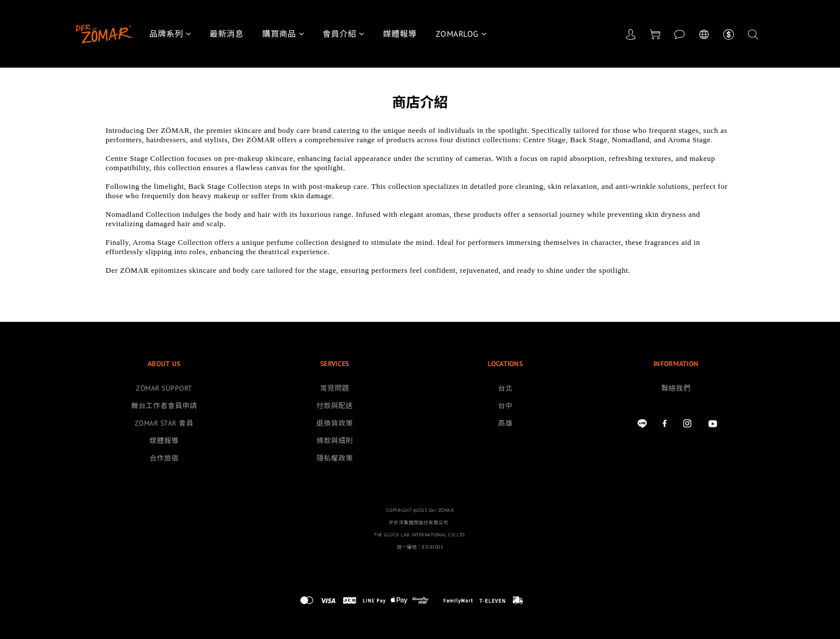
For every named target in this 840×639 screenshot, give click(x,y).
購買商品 (283, 34)
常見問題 (335, 388)
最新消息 (227, 34)
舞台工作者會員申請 (164, 405)
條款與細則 (335, 440)
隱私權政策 (335, 458)
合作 (157, 458)
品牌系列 (170, 34)
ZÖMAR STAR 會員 (164, 423)
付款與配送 (335, 405)
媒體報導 (400, 34)
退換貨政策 (335, 423)
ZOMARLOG (461, 34)
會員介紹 (344, 34)
